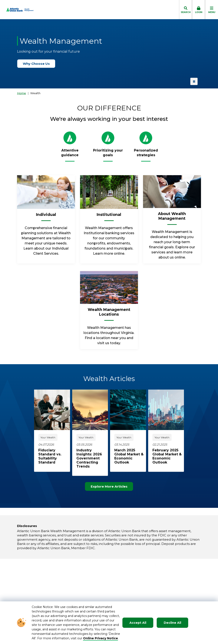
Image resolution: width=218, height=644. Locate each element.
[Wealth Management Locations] (109, 314)
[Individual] (46, 216)
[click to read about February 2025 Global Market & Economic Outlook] (168, 456)
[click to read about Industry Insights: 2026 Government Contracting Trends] (92, 458)
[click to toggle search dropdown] (186, 10)
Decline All (172, 623)
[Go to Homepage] (17, 10)
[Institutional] (109, 216)
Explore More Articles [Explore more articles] (111, 486)
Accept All (138, 623)
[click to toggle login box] (199, 10)
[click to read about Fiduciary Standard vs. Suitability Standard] (54, 456)
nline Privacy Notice (102, 638)
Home (22, 93)
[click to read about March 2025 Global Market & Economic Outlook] (130, 456)
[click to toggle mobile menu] (212, 10)
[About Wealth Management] (172, 218)
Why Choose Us (38, 64)
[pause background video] (194, 81)
